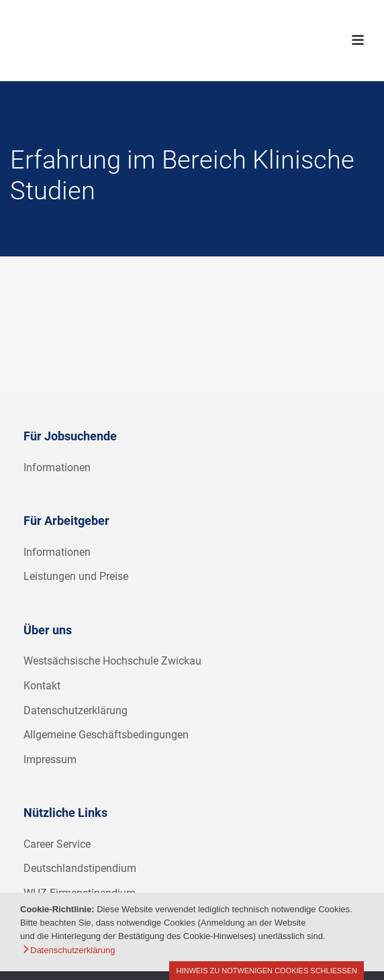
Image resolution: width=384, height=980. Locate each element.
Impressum (50, 759)
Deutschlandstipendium (80, 868)
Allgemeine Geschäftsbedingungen (106, 735)
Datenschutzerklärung (76, 710)
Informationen (57, 468)
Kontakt (42, 686)
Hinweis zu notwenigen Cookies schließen (267, 971)
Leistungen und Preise (76, 576)
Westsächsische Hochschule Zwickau (112, 661)
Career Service (57, 844)
